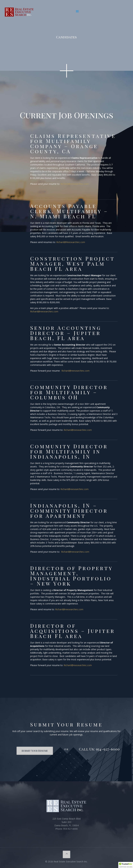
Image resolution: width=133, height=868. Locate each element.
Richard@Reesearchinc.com (71, 242)
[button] (126, 865)
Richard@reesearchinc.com (75, 184)
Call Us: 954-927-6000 (99, 749)
